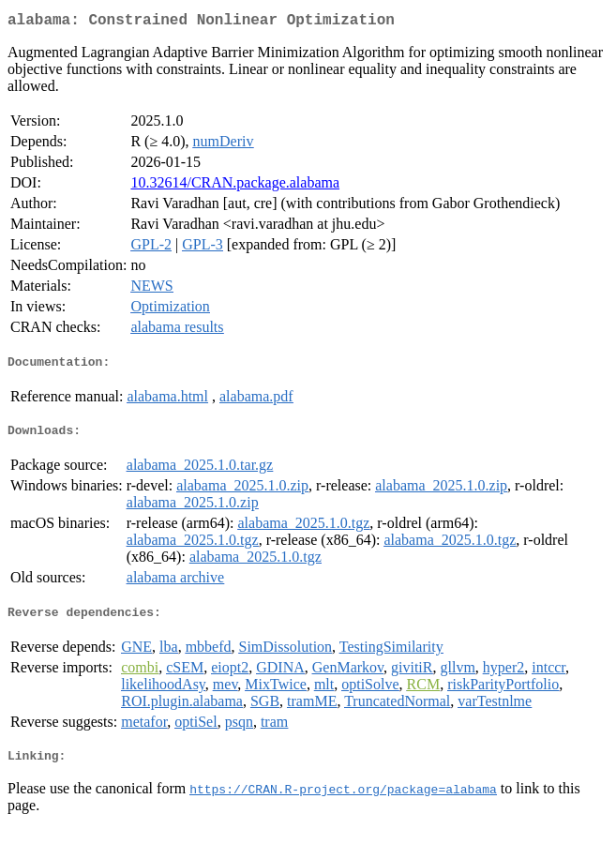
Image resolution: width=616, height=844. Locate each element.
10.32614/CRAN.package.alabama (235, 186)
